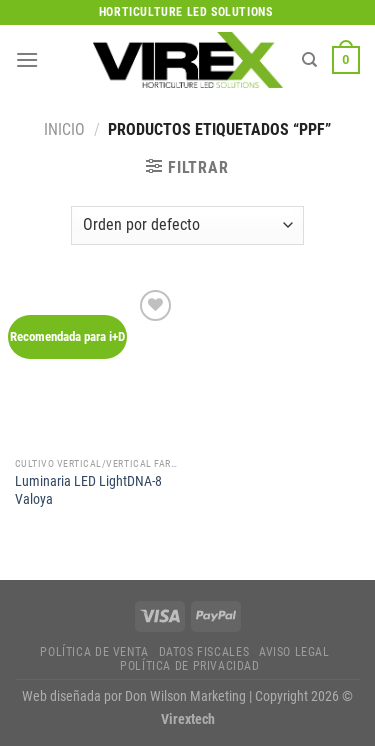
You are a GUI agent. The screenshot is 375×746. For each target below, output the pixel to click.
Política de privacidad (189, 666)
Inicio (64, 129)
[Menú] (27, 59)
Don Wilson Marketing (185, 696)
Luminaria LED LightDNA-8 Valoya (88, 490)
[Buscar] (309, 60)
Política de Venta (94, 652)
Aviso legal (294, 652)
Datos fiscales (204, 652)
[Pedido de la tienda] (187, 225)
